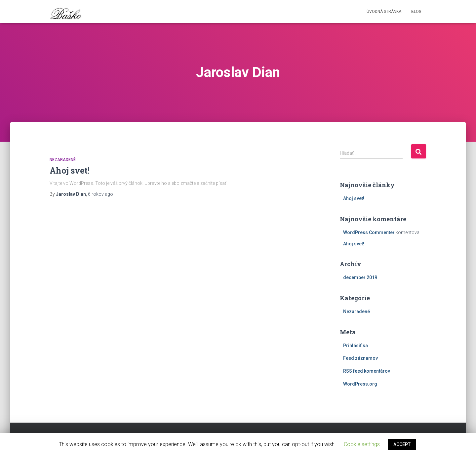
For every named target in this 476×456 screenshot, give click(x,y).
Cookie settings (362, 444)
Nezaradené (63, 160)
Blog (416, 12)
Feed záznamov (360, 358)
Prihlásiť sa (356, 346)
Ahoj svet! (70, 170)
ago (100, 194)
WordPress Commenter (369, 232)
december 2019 (360, 277)
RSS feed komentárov (367, 371)
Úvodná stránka (384, 12)
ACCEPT (402, 444)
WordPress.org (360, 384)
